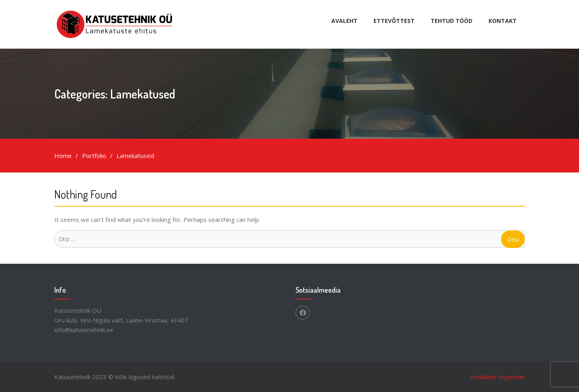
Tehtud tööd (452, 21)
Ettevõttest (394, 21)
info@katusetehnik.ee (84, 330)
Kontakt (503, 21)
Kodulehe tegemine (498, 377)
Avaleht (344, 21)
